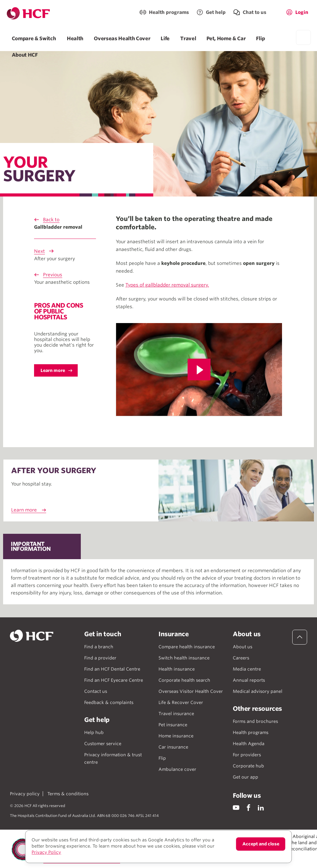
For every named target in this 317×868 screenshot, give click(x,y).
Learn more (24, 510)
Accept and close (261, 844)
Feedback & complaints (109, 702)
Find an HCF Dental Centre (112, 669)
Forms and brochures (255, 721)
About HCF (25, 55)
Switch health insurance (184, 658)
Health (75, 39)
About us (243, 647)
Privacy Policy (46, 852)
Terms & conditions (68, 794)
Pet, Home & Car (226, 39)
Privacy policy (25, 794)
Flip (260, 39)
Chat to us (254, 12)
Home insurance (176, 736)
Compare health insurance (187, 647)
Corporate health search (184, 680)
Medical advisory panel (258, 691)
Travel (188, 39)
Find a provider (100, 658)
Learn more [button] (53, 370)
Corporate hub (248, 766)
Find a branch (99, 647)
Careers (241, 658)
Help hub (94, 732)
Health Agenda (249, 744)
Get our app (245, 777)
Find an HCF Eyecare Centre (114, 680)
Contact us (96, 691)
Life (165, 39)
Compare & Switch (34, 39)
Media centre (247, 669)
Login (302, 12)
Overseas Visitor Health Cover (191, 691)
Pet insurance (173, 725)
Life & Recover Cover (181, 702)
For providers (247, 755)
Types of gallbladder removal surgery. (167, 285)
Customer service (103, 744)
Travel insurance (176, 714)
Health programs (169, 12)
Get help (216, 12)
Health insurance (177, 669)
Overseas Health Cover (122, 39)
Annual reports (249, 680)
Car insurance (173, 747)
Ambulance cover (177, 769)
